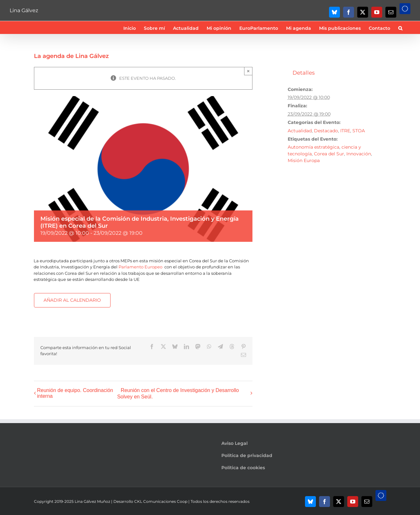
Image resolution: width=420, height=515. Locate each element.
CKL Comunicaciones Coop (161, 501)
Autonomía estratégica (313, 147)
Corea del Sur (329, 154)
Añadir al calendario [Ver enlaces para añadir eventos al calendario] (72, 300)
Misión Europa (304, 160)
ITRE (345, 131)
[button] (400, 28)
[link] (140, 267)
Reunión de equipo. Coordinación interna (75, 393)
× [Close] (248, 71)
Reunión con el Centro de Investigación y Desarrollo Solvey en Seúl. (178, 393)
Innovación (359, 154)
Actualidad (300, 131)
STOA (359, 131)
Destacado (326, 131)
